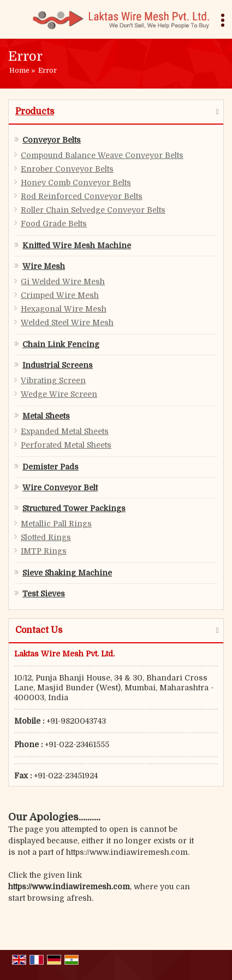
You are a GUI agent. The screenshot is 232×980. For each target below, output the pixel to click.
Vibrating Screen (53, 380)
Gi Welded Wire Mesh (63, 281)
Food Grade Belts (54, 224)
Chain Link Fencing (61, 344)
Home (19, 71)
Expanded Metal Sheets (65, 431)
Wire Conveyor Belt (60, 488)
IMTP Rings (44, 551)
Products (35, 112)
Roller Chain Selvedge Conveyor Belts (93, 210)
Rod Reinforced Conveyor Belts (82, 196)
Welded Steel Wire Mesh (67, 322)
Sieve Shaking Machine (67, 573)
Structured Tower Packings (74, 508)
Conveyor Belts (52, 140)
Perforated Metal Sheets (66, 445)
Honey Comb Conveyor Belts (76, 183)
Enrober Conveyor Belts (67, 169)
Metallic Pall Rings (56, 524)
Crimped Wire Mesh (60, 295)
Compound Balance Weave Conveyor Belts (102, 155)
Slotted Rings (46, 537)
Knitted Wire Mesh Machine (77, 245)
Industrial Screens (58, 365)
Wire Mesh (44, 266)
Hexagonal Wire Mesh (64, 309)
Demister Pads (50, 467)
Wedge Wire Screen (59, 394)
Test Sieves (44, 594)
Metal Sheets (46, 416)
